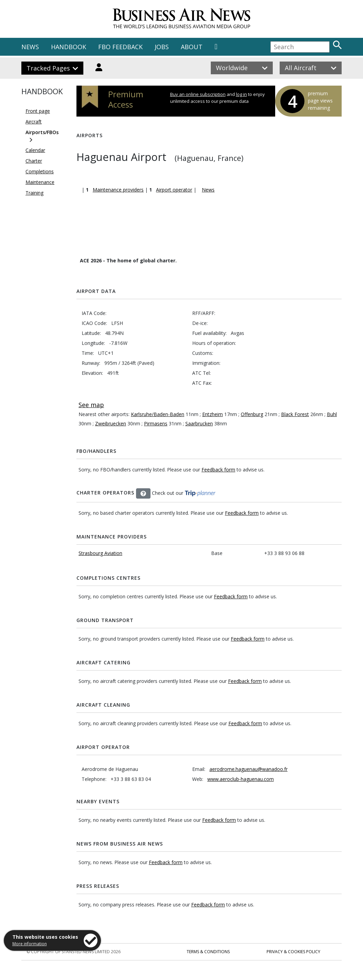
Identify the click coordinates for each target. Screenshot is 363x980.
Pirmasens (156, 423)
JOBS (162, 47)
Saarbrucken (199, 423)
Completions (40, 171)
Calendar (35, 150)
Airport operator (174, 190)
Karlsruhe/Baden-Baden (158, 414)
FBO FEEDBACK (120, 47)
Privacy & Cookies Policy (293, 952)
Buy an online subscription (198, 94)
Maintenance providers (118, 190)
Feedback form (218, 470)
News (208, 190)
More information (30, 944)
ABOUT (192, 47)
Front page (38, 111)
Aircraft (34, 122)
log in (241, 94)
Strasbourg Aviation (100, 553)
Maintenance (40, 182)
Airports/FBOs (42, 132)
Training (34, 193)
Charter (34, 161)
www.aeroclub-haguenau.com (241, 779)
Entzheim (212, 414)
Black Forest (295, 414)
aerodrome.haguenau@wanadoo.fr (248, 769)
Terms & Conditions (208, 952)
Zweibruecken (111, 423)
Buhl (332, 414)
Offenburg (252, 414)
